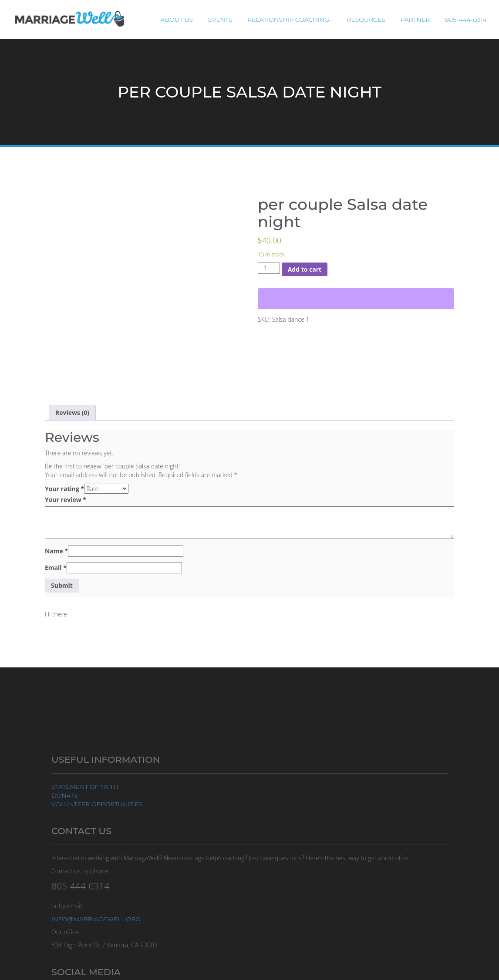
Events (230, 20)
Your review (66, 500)
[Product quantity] (269, 268)
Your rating (64, 489)
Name (56, 551)
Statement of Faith (85, 787)
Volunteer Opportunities (97, 804)
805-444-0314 (467, 20)
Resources (372, 20)
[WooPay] (356, 299)
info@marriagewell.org (96, 919)
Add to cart (305, 269)
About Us (189, 20)
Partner (418, 20)
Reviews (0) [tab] (72, 413)
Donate (65, 795)
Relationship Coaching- (297, 20)
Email (56, 567)
